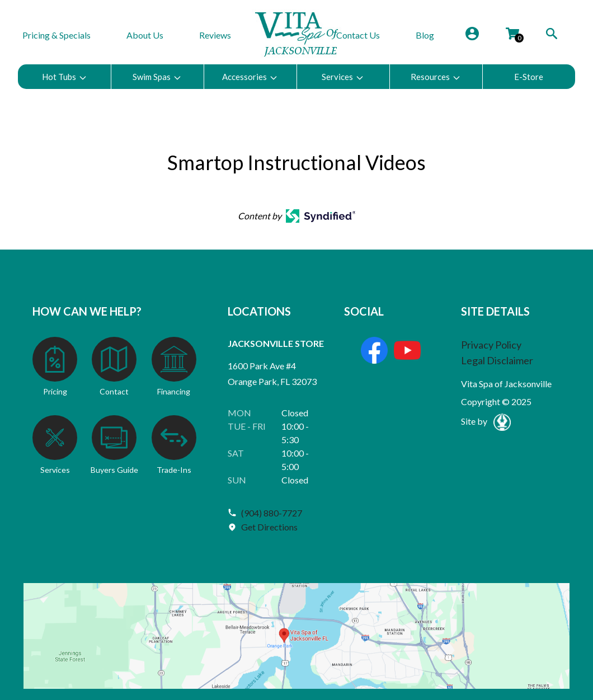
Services (343, 77)
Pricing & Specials (57, 35)
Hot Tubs (65, 77)
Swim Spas (157, 77)
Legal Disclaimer (497, 360)
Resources (436, 77)
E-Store (529, 77)
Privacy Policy (491, 345)
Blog (425, 35)
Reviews (215, 35)
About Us (145, 35)
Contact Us (358, 35)
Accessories (250, 77)
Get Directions (269, 527)
